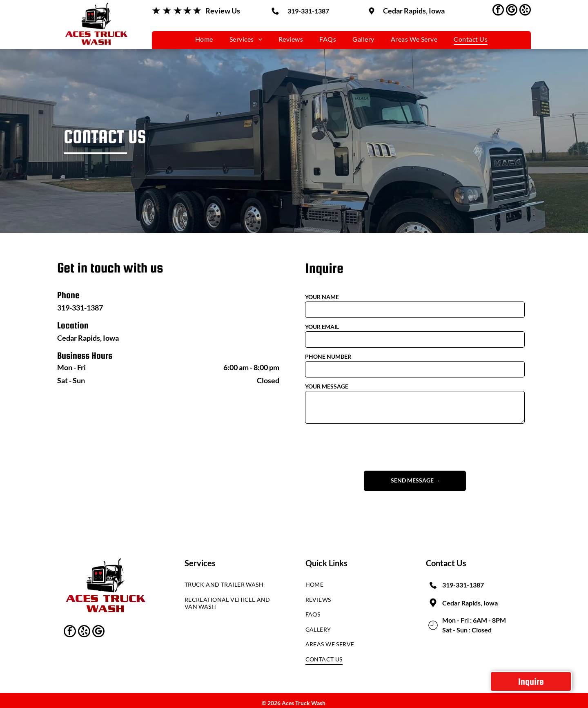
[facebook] (498, 11)
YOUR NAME (322, 297)
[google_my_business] (512, 11)
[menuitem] (204, 39)
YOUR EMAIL (322, 327)
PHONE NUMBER (328, 356)
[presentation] (367, 447)
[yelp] (525, 11)
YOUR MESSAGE (327, 386)
